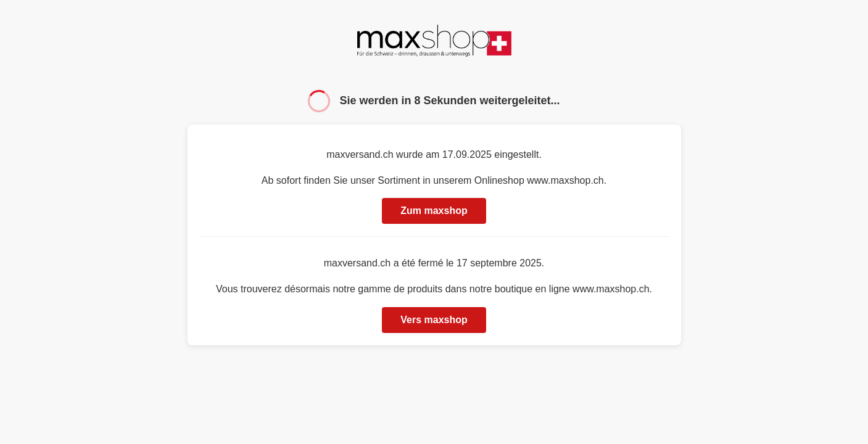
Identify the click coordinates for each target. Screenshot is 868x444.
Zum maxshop (434, 211)
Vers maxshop (434, 320)
